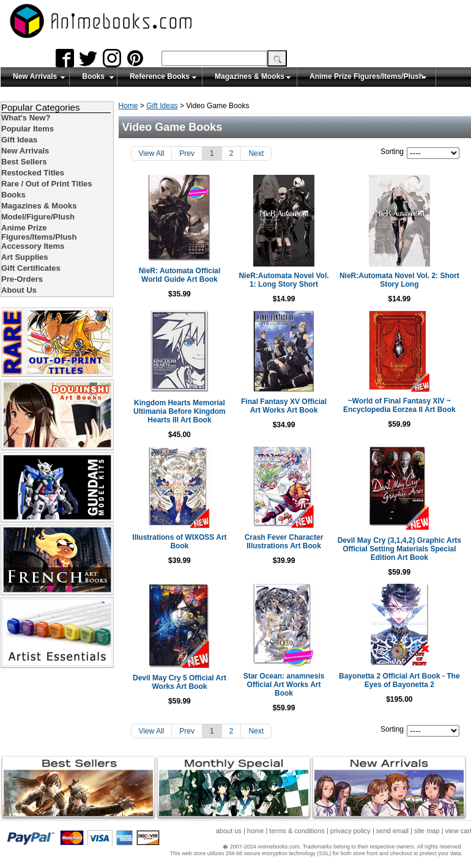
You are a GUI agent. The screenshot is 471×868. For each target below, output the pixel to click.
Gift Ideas (162, 106)
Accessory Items (33, 246)
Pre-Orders (22, 279)
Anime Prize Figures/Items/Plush (366, 76)
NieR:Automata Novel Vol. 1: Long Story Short (295, 280)
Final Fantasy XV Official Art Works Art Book (295, 406)
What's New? (26, 118)
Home (128, 106)
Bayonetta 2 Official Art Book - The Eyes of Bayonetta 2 (409, 689)
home (256, 833)
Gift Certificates (31, 268)
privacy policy (350, 833)
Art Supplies (25, 257)
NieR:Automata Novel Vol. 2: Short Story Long (409, 280)
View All (152, 153)
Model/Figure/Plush (38, 217)
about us (229, 833)
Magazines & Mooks (250, 76)
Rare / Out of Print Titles (47, 184)
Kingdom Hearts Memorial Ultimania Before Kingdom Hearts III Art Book (181, 411)
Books (93, 76)
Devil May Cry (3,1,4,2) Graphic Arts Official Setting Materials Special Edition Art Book (409, 553)
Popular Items (28, 129)
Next (256, 153)
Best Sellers (24, 162)
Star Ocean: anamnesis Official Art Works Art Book (295, 689)
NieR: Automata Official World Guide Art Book (181, 275)
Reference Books (160, 76)
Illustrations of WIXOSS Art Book (181, 542)
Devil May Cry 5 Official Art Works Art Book (181, 691)
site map (427, 833)
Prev (187, 153)
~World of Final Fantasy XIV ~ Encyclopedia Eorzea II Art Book (409, 410)
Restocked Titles (33, 173)
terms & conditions (297, 833)
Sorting (392, 152)
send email (392, 833)
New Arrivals (35, 76)
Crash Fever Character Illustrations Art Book (295, 542)
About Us (19, 290)
